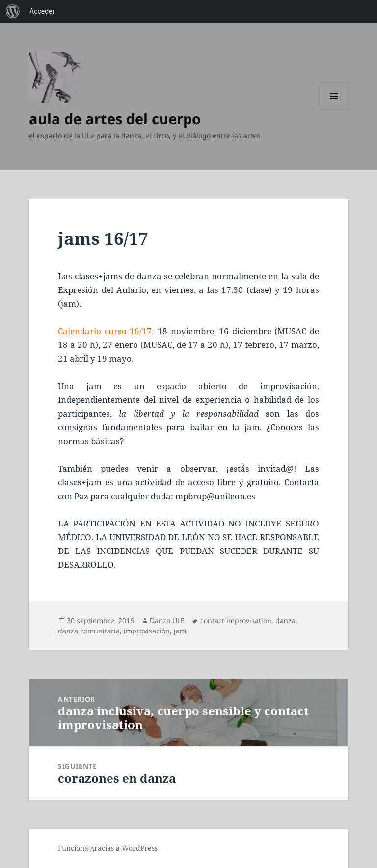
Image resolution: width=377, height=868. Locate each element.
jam (180, 631)
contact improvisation (236, 620)
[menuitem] (13, 11)
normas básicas (89, 441)
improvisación (147, 631)
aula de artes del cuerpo (115, 118)
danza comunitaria (89, 631)
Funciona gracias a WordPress (108, 848)
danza (285, 620)
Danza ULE (167, 620)
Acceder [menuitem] (42, 11)
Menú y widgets (335, 110)
